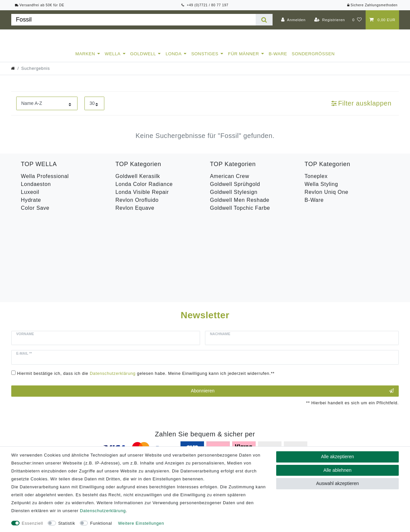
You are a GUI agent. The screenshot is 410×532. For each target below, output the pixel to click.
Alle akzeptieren (337, 457)
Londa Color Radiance (144, 190)
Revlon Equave (135, 214)
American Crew (230, 182)
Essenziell (33, 523)
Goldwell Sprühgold (235, 190)
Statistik (67, 523)
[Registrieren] (330, 20)
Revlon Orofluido (137, 206)
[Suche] (264, 20)
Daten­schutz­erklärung (103, 511)
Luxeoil (30, 198)
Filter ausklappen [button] (361, 109)
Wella (113, 60)
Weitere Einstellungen (141, 523)
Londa (174, 60)
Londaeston (36, 190)
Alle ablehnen (338, 470)
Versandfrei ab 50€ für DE (40, 5)
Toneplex (316, 182)
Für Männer (244, 60)
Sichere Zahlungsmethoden (372, 5)
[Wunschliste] (357, 20)
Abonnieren (292, 314)
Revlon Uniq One (327, 198)
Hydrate (31, 206)
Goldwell (143, 60)
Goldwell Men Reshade (240, 206)
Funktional (101, 523)
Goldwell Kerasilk (138, 182)
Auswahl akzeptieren (337, 483)
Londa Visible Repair (142, 198)
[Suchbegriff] (133, 20)
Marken (85, 60)
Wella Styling (321, 190)
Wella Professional (45, 182)
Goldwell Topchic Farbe (240, 214)
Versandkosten (305, 445)
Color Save (35, 214)
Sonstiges (205, 60)
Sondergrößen (313, 60)
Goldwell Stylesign (234, 198)
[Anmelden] (293, 20)
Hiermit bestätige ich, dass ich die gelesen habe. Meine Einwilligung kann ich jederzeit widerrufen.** (146, 296)
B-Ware (278, 60)
